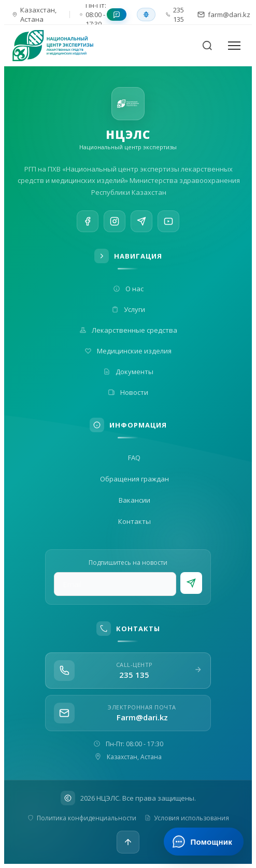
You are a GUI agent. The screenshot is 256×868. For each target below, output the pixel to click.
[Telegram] (141, 225)
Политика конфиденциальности (82, 818)
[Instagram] (115, 223)
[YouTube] (168, 229)
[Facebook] (88, 222)
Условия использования (187, 818)
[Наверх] (128, 842)
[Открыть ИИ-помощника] (203, 842)
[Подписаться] (191, 583)
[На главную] (59, 46)
